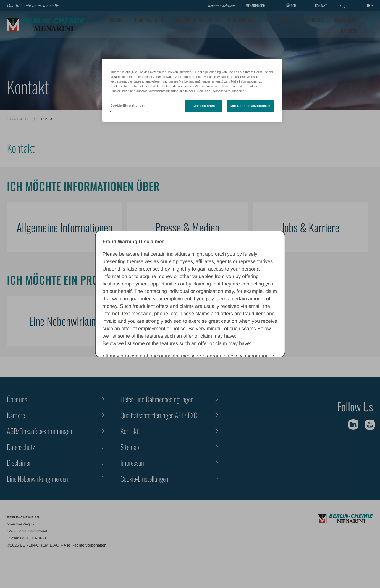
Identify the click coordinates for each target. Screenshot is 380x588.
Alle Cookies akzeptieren (250, 106)
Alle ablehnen (204, 106)
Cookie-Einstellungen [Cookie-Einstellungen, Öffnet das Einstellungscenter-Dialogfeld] (128, 105)
